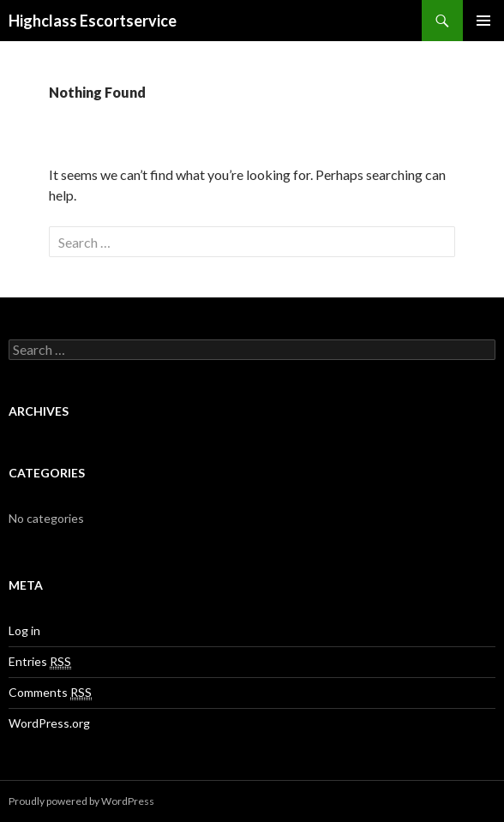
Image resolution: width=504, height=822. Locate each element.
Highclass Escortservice (93, 21)
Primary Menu (483, 21)
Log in (24, 630)
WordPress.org (49, 723)
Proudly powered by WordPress (81, 801)
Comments (50, 693)
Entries (40, 662)
